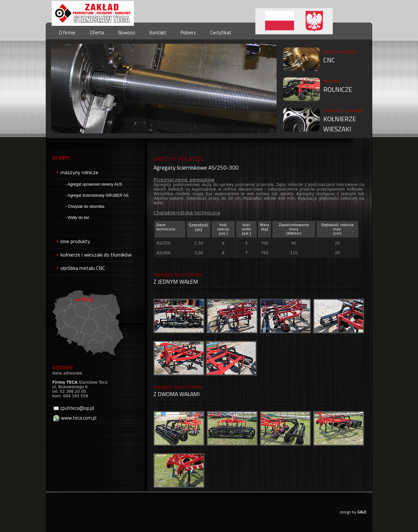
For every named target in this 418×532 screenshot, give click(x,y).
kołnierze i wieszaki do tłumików (92, 255)
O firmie (67, 33)
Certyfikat (221, 33)
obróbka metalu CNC (79, 268)
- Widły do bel (77, 218)
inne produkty (71, 241)
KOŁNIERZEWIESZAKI (343, 121)
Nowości (127, 33)
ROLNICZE (338, 86)
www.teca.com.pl (74, 418)
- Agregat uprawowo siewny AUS (94, 184)
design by (353, 512)
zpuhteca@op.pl (74, 408)
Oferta (97, 33)
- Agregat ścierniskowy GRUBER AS (97, 195)
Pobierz (188, 33)
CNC (340, 57)
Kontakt (158, 33)
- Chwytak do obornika (85, 207)
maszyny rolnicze (75, 172)
